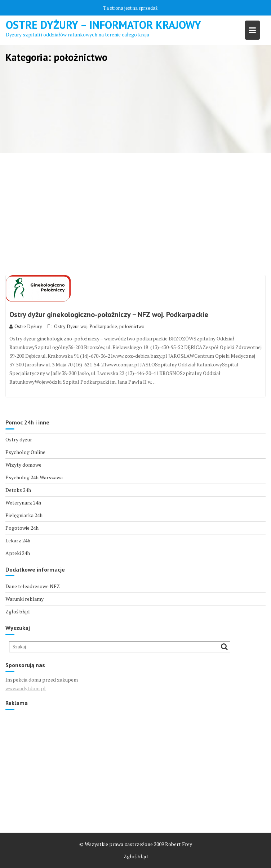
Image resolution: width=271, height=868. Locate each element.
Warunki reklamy (25, 599)
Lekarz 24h (18, 540)
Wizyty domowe (23, 465)
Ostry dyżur (19, 439)
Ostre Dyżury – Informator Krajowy (103, 25)
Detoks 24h (18, 490)
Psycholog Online (25, 452)
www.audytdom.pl (26, 688)
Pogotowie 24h (22, 528)
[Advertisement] (135, 214)
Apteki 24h (18, 553)
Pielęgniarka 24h (24, 515)
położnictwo (132, 326)
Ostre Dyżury (26, 326)
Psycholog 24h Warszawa (34, 477)
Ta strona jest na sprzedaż (130, 8)
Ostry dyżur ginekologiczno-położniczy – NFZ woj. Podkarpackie (109, 314)
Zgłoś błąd (17, 611)
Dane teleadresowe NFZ (33, 586)
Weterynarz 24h (23, 503)
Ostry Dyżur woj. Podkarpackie (86, 326)
